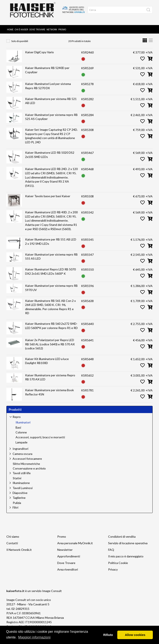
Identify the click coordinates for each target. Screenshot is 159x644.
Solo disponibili (20, 44)
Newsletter (65, 552)
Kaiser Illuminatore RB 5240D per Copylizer (47, 72)
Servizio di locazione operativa (128, 546)
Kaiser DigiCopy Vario (39, 55)
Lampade (21, 445)
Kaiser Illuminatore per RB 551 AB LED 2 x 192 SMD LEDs (51, 244)
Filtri (15, 510)
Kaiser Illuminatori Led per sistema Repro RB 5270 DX (48, 88)
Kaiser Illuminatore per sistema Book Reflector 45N (49, 395)
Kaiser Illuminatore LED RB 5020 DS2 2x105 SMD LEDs (50, 157)
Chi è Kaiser (21, 24)
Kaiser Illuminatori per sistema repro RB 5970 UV (51, 290)
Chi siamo (13, 539)
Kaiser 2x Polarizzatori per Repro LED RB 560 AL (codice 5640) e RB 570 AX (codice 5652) (50, 347)
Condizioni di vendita (122, 539)
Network (52, 24)
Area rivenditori (68, 572)
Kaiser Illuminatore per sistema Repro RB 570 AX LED (50, 380)
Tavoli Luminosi (23, 490)
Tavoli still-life (22, 476)
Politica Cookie (118, 565)
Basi (18, 430)
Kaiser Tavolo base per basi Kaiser (48, 199)
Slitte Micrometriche (26, 466)
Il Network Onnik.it (19, 552)
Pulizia (17, 505)
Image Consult (52, 593)
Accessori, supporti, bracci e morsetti (40, 440)
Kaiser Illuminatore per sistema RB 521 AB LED (51, 103)
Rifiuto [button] (108, 635)
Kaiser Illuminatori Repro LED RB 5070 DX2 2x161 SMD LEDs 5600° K (50, 274)
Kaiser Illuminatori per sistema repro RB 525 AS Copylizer (51, 119)
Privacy (113, 572)
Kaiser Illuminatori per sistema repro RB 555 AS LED (51, 259)
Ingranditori (20, 451)
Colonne (21, 435)
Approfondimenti (69, 559)
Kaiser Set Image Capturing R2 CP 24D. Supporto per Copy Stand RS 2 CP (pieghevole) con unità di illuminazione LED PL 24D (51, 138)
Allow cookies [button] (135, 635)
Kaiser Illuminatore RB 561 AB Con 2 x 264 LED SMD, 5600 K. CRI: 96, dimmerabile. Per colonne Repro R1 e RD (50, 309)
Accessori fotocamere (27, 461)
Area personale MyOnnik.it (75, 546)
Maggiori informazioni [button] (34, 637)
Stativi (17, 481)
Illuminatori (49, 34)
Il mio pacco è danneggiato (126, 559)
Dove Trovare (37, 24)
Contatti (12, 546)
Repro (28, 34)
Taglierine (19, 500)
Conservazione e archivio (29, 471)
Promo (62, 24)
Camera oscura (22, 456)
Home (10, 24)
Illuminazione (21, 485)
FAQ (111, 552)
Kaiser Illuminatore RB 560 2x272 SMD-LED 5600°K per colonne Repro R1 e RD (51, 328)
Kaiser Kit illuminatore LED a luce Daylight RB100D (47, 363)
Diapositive (20, 495)
